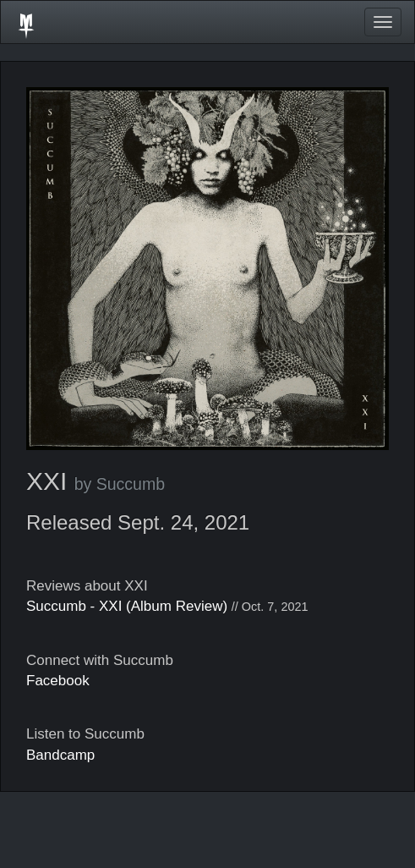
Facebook (58, 681)
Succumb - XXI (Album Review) (127, 606)
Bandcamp (60, 755)
